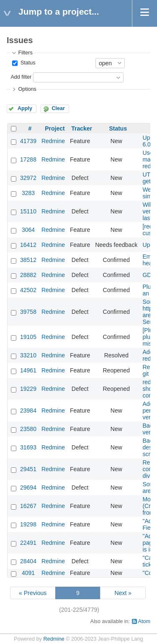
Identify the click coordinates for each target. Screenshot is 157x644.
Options (27, 89)
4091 (28, 573)
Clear (58, 108)
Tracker (82, 128)
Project (55, 128)
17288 (28, 159)
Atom (144, 621)
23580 (28, 429)
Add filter (21, 77)
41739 (28, 141)
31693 (28, 447)
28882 (28, 275)
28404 (28, 561)
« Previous (33, 593)
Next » (123, 593)
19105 (28, 337)
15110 (28, 211)
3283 (28, 193)
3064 (28, 230)
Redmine (53, 141)
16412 (28, 245)
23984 (28, 411)
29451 (28, 469)
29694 (28, 487)
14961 (28, 370)
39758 (28, 312)
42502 (28, 290)
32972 (28, 178)
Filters (25, 53)
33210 (28, 355)
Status (27, 63)
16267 (28, 506)
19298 (28, 524)
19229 (28, 389)
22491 (28, 543)
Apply (25, 108)
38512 (28, 260)
